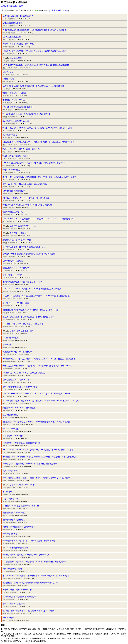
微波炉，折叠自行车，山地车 (14, 93)
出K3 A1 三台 (8, 72)
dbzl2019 (5, 40)
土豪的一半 (6, 467)
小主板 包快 (7, 492)
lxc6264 (5, 600)
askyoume (6, 264)
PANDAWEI (7, 124)
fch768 (5, 103)
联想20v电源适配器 (10, 499)
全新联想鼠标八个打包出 (13, 261)
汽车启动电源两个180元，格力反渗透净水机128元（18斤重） (27, 114)
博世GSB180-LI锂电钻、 (12, 170)
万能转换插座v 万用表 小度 (14, 513)
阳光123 (5, 299)
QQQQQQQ (7, 68)
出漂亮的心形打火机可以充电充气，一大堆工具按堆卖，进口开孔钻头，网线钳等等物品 (38, 142)
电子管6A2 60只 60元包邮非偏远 (16, 303)
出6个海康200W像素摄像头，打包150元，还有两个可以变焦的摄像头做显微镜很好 (36, 65)
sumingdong (6, 61)
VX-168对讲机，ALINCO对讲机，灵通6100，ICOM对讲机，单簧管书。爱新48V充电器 (38, 450)
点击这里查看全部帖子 (59, 10)
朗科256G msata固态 (11, 429)
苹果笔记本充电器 (10, 135)
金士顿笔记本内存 (10, 534)
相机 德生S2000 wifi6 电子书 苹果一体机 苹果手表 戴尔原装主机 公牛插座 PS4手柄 (36, 576)
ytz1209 (5, 54)
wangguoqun (7, 117)
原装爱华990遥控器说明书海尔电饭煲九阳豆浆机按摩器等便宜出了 (30, 254)
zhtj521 (5, 152)
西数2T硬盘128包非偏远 (12, 569)
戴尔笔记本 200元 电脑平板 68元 (16, 121)
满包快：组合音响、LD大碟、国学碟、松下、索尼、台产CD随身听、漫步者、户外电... (38, 128)
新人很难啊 (6, 537)
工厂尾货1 (6, 278)
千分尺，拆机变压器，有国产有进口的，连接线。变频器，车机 (28, 317)
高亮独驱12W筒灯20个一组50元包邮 (17, 352)
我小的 (5, 110)
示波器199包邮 (16, 58)
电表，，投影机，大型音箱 (14, 604)
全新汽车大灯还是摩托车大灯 (22, 331)
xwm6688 (6, 362)
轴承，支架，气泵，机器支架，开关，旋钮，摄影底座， (26, 184)
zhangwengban (7, 33)
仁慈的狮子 (6, 551)
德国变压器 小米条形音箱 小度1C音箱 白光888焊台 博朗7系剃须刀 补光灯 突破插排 (36, 422)
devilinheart (6, 327)
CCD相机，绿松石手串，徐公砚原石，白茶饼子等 (23, 324)
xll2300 (5, 138)
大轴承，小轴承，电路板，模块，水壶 (18, 44)
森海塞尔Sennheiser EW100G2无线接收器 (19, 408)
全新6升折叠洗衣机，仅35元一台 (16, 380)
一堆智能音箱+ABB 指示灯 (13, 436)
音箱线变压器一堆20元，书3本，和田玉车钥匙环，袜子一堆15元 (29, 541)
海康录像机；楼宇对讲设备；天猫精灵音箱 (20, 597)
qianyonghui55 (7, 614)
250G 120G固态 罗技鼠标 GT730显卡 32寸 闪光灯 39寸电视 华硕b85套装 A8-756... (35, 163)
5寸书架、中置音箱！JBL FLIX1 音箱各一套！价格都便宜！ (27, 198)
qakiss (4, 334)
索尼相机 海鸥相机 (10, 415)
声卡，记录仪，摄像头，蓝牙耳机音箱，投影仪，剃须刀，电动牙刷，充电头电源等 (37, 478)
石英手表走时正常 (10, 471)
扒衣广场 (6, 453)
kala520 (5, 75)
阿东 (4, 530)
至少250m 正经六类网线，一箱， (23, 226)
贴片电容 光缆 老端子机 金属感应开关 (18, 16)
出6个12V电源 (8, 618)
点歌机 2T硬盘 (8, 79)
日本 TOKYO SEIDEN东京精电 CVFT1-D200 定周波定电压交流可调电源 (32, 289)
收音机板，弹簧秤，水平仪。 (14, 100)
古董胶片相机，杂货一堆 (13, 212)
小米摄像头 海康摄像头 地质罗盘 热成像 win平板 (22, 282)
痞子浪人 (6, 180)
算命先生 (6, 523)
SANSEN (6, 19)
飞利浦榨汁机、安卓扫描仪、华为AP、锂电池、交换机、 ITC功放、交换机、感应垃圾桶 (39, 359)
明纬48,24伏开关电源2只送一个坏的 (17, 590)
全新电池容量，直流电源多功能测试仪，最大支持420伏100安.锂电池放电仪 (33, 86)
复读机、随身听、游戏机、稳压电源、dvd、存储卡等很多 (26, 555)
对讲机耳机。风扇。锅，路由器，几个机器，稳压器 (24, 373)
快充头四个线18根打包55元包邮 (15, 156)
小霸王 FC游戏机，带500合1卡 (22, 485)
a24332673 (6, 159)
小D (4, 89)
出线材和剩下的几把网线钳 (14, 191)
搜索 (11, 6)
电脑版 (16, 6)
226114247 (6, 558)
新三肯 (5, 446)
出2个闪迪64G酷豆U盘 (12, 37)
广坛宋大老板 (7, 383)
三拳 (4, 215)
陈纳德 (5, 341)
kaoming (5, 488)
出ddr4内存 (7, 345)
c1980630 (6, 173)
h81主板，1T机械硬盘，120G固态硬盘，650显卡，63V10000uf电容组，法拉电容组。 (37, 296)
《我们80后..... (7, 425)
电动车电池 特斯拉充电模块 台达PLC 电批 (20, 387)
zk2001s (5, 481)
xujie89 (5, 285)
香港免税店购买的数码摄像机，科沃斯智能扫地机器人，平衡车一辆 (30, 310)
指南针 (5, 194)
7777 (4, 271)
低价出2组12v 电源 (10, 338)
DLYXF (5, 131)
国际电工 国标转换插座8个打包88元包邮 (19, 527)
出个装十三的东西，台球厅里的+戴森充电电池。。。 (24, 247)
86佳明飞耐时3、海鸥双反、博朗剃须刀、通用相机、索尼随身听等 (30, 464)
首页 (21, 6)
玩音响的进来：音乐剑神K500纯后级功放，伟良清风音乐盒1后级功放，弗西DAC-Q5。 (38, 366)
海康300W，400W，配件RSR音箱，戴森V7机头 (22, 149)
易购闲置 (6, 47)
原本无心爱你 (7, 320)
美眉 (4, 306)
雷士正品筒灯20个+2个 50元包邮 (16, 268)
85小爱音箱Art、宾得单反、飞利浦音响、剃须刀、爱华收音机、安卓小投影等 (34, 562)
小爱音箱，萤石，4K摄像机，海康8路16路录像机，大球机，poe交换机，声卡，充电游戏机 (40, 457)
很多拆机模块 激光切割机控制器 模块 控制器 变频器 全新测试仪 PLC (30, 583)
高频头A (5, 208)
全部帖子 (5, 6)
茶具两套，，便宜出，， (20, 233)
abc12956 (6, 26)
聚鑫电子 (6, 586)
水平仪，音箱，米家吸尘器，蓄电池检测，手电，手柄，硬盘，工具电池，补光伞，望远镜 (39, 177)
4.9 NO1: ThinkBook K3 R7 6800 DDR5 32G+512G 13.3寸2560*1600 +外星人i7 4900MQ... (38, 394)
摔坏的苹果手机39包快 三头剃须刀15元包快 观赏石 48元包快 (27, 205)
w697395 (5, 82)
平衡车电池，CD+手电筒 (13, 275)
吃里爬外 (6, 166)
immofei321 (6, 229)
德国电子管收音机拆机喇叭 (14, 520)
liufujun (5, 474)
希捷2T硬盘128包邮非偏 (12, 23)
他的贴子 (12, 19)
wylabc (5, 544)
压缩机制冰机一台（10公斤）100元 (17, 240)
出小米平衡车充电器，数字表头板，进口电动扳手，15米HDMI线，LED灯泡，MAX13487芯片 (41, 401)
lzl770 (4, 96)
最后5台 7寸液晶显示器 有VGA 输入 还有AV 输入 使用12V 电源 (28, 611)
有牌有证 (6, 201)
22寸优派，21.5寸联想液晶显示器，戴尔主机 (21, 506)
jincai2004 (6, 292)
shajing (5, 313)
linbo (4, 369)
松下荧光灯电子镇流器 (19, 548)
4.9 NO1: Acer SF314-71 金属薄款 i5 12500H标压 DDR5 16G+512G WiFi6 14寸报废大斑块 (38, 219)
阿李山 (5, 516)
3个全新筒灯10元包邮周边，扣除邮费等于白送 (21, 443)
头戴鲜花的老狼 (8, 579)
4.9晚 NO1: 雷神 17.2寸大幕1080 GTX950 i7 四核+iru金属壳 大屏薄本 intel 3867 (34, 51)
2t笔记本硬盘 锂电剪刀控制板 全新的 (18, 107)
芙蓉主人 (6, 257)
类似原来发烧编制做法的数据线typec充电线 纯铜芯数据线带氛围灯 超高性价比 (34, 30)
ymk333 (5, 250)
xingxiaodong (7, 432)
